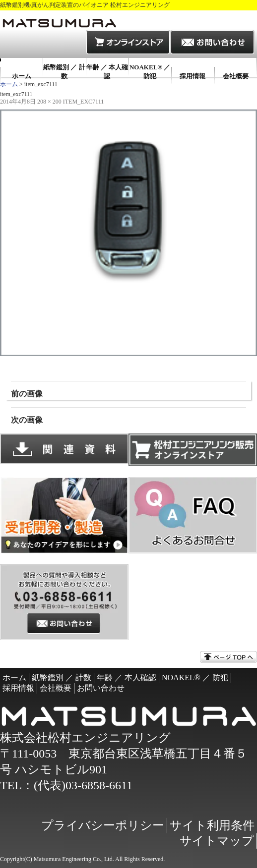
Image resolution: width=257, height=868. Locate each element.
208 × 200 (49, 102)
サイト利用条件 (212, 825)
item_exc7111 (83, 102)
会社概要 (236, 76)
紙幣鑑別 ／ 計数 (64, 72)
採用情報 (193, 76)
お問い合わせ (101, 688)
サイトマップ (217, 841)
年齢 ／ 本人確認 (107, 72)
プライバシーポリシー (103, 825)
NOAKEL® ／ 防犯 (150, 72)
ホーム (22, 76)
